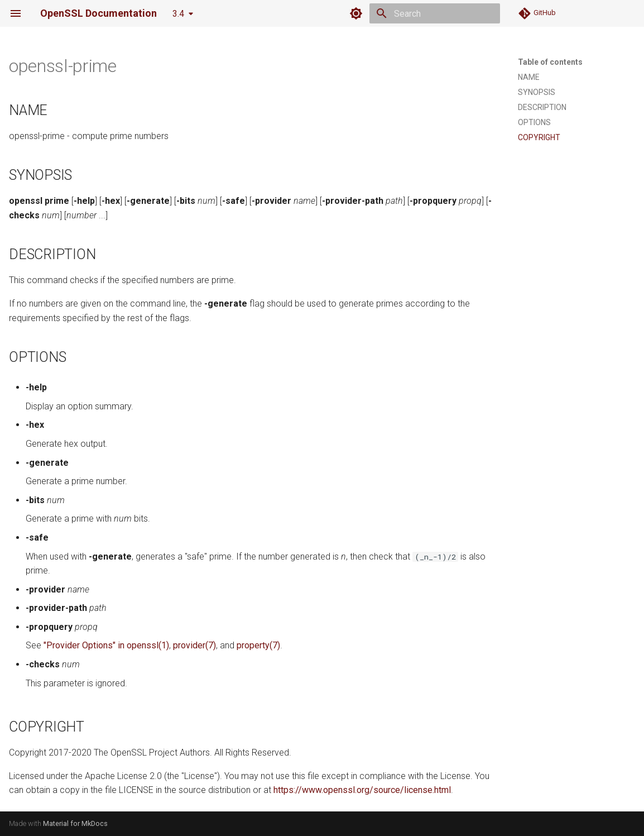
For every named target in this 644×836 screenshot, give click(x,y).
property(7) (258, 645)
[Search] (435, 13)
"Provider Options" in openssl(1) (106, 645)
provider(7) (194, 645)
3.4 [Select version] (178, 14)
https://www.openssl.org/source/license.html (362, 790)
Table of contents (550, 62)
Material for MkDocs (75, 823)
